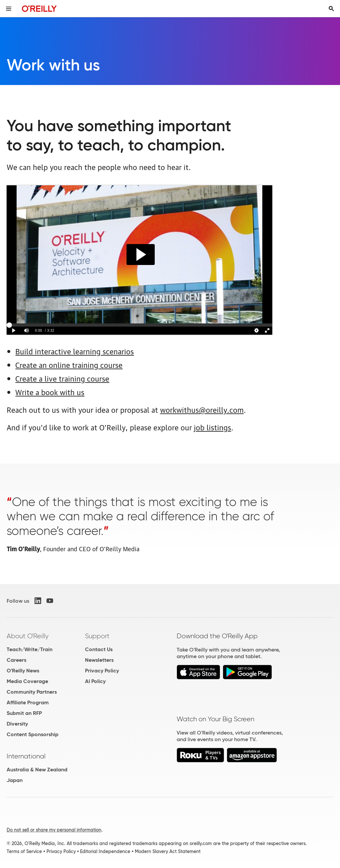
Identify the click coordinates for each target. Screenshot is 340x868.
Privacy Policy (102, 671)
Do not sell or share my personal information (54, 830)
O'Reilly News (23, 671)
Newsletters (99, 660)
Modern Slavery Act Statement (168, 851)
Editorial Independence (105, 851)
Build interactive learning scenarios (75, 351)
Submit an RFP (24, 713)
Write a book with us (50, 392)
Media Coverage (27, 681)
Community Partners (32, 692)
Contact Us (99, 649)
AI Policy (95, 681)
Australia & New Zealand (37, 770)
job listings (212, 427)
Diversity (17, 724)
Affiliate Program (28, 702)
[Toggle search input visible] (331, 9)
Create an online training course (69, 364)
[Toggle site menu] (9, 9)
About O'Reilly (28, 636)
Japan (15, 780)
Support (97, 636)
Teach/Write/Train (30, 649)
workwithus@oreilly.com (202, 409)
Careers (16, 660)
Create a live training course (62, 378)
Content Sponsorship (33, 734)
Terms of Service (24, 851)
